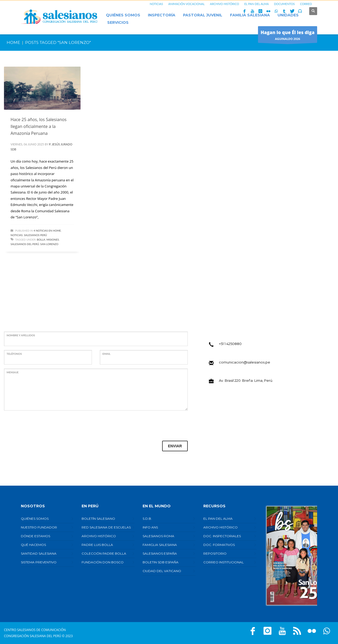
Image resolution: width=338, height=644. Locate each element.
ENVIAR (175, 446)
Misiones (53, 240)
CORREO (306, 4)
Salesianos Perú (36, 235)
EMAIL (106, 354)
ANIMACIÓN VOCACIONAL (186, 4)
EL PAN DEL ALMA (256, 4)
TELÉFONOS (14, 354)
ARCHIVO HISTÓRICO (224, 4)
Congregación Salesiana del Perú (33, 636)
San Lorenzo (49, 244)
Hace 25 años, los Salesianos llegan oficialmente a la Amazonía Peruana (39, 126)
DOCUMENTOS (285, 4)
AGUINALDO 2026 (288, 36)
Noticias (17, 235)
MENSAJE (13, 372)
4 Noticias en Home (47, 231)
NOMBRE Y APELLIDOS (21, 335)
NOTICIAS (156, 4)
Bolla (41, 240)
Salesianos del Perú (25, 244)
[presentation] (44, 425)
